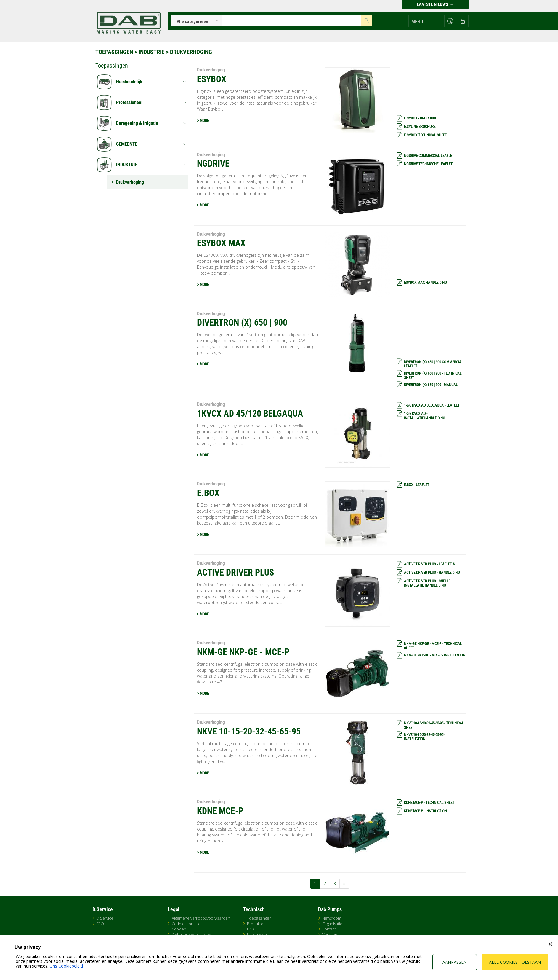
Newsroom (332, 918)
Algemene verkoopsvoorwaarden (201, 918)
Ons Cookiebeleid (66, 966)
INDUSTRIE (151, 52)
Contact (329, 929)
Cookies (179, 929)
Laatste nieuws (435, 4)
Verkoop (330, 935)
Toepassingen (114, 52)
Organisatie (332, 924)
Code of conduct (187, 924)
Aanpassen (455, 962)
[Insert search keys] (292, 21)
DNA (251, 929)
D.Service (105, 918)
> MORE (203, 121)
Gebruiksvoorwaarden (191, 935)
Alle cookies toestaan (515, 962)
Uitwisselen (257, 935)
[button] (426, 21)
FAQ (100, 924)
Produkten (256, 924)
